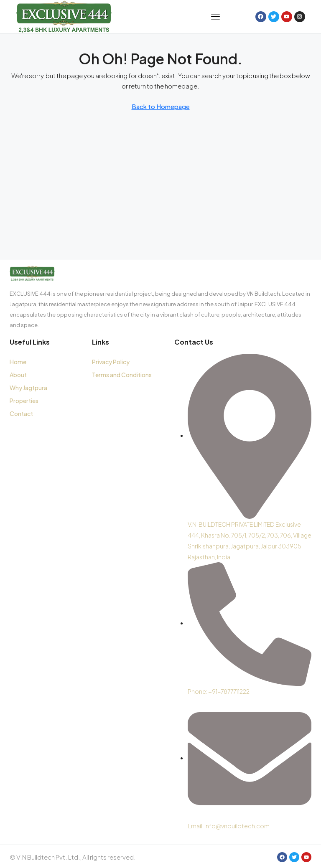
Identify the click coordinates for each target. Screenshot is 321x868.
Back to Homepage (161, 106)
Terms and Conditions (122, 375)
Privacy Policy (111, 362)
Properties (24, 401)
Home (18, 362)
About (18, 375)
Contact (21, 414)
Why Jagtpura (28, 388)
